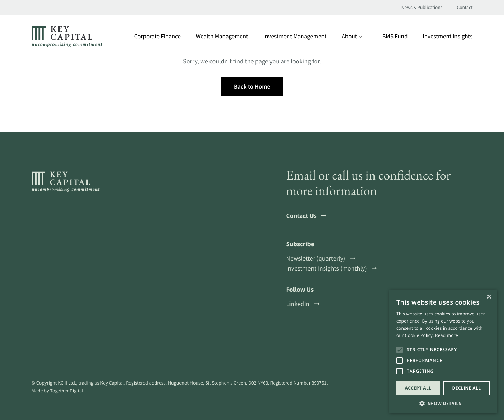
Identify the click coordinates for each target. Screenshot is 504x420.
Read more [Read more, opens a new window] (447, 335)
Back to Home (252, 86)
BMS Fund (395, 36)
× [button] (489, 297)
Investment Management (295, 36)
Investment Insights (448, 36)
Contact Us (307, 216)
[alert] (443, 351)
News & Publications (422, 8)
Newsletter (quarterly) (321, 258)
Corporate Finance (157, 36)
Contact (465, 8)
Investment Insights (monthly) (332, 268)
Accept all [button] (418, 388)
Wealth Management (222, 36)
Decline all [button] (467, 388)
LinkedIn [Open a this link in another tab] (303, 304)
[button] (443, 403)
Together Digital (66, 391)
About (352, 36)
